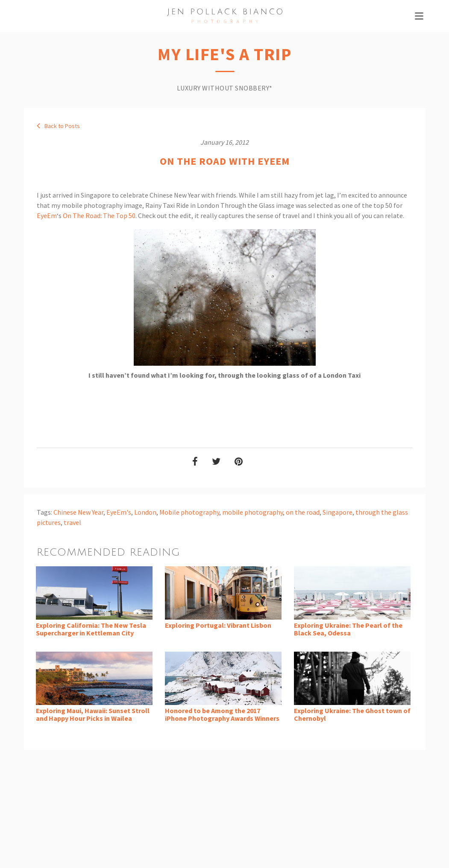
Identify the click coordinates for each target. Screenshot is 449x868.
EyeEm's (119, 512)
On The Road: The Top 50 (99, 216)
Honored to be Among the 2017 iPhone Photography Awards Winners (222, 714)
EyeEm (47, 216)
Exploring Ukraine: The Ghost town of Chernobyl (352, 714)
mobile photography (252, 512)
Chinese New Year (78, 512)
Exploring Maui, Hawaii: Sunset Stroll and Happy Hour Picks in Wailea (93, 714)
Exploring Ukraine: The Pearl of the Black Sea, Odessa (348, 629)
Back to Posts (58, 126)
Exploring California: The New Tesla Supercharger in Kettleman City (91, 629)
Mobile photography (189, 512)
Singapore (337, 512)
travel (72, 522)
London (145, 512)
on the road (303, 512)
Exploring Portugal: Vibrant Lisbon (218, 625)
